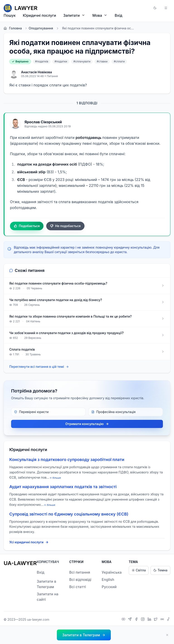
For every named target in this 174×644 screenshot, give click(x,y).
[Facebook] (137, 620)
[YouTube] (124, 620)
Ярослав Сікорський (43, 122)
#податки (61, 61)
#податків (42, 61)
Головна (13, 28)
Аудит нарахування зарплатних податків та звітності (63, 487)
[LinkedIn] (150, 620)
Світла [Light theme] (139, 570)
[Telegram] (130, 620)
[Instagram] (143, 620)
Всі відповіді (80, 580)
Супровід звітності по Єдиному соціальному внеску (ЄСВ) (69, 514)
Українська (112, 572)
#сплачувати (82, 61)
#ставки (102, 61)
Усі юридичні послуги (29, 542)
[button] (155, 8)
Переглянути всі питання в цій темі (39, 367)
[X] (156, 620)
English (108, 580)
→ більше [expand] (55, 478)
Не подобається (65, 226)
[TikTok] (169, 620)
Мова (100, 15)
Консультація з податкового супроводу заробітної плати (67, 460)
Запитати (74, 15)
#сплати (119, 61)
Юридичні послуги (39, 15)
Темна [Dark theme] (160, 570)
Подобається (27, 226)
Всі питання (80, 572)
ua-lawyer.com (38, 619)
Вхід (118, 15)
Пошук (10, 15)
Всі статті (77, 587)
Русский (109, 587)
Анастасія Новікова (36, 72)
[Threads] (163, 620)
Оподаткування (39, 28)
